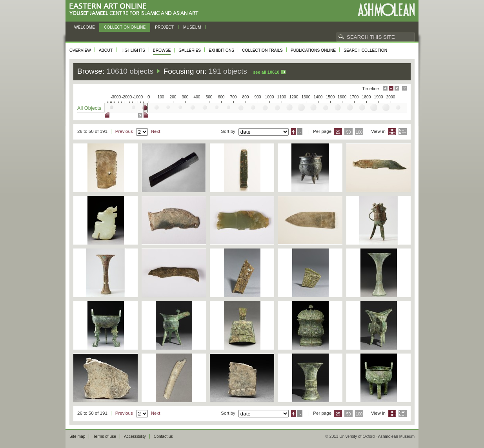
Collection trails (262, 50)
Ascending (294, 132)
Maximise (385, 88)
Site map (77, 436)
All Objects (89, 108)
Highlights (133, 50)
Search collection (365, 50)
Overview (80, 50)
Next (156, 131)
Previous (124, 131)
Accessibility (135, 436)
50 (349, 132)
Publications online (313, 50)
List (403, 132)
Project (164, 27)
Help (404, 88)
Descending (300, 132)
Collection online (125, 27)
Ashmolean (386, 10)
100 (359, 132)
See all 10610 (266, 72)
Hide (397, 88)
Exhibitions (221, 50)
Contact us (163, 436)
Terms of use (105, 436)
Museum (192, 27)
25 (338, 132)
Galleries (190, 50)
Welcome (85, 27)
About (106, 50)
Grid (392, 132)
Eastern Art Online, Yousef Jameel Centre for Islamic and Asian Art (136, 10)
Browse (162, 50)
